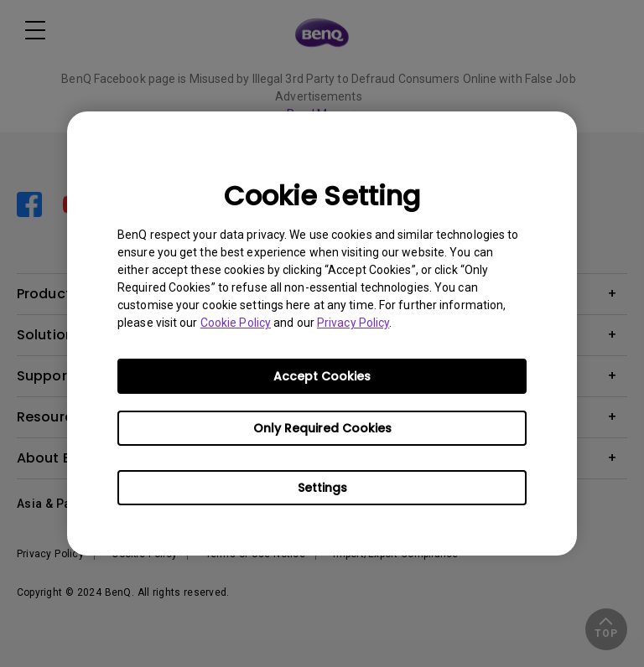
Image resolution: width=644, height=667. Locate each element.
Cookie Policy (236, 323)
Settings (322, 488)
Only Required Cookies (322, 428)
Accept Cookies (322, 376)
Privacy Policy (353, 323)
